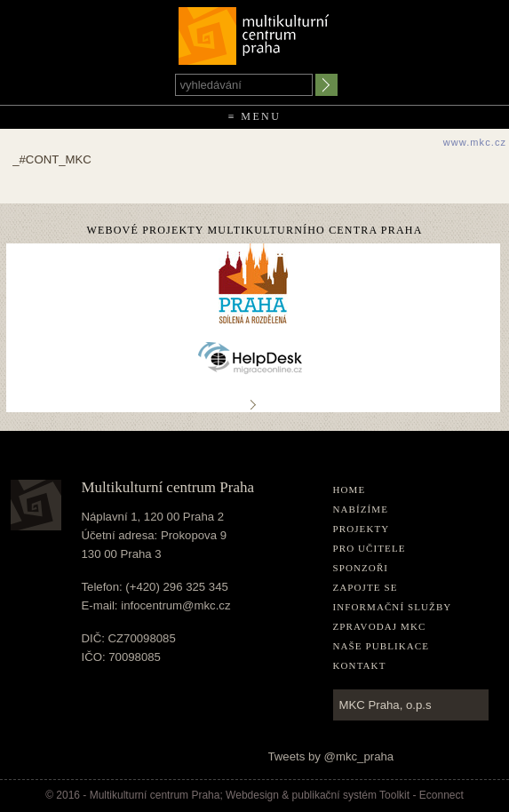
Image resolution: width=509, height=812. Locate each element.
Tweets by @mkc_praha (331, 756)
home (350, 490)
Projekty (362, 529)
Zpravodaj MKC (380, 626)
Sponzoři (361, 568)
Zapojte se (366, 587)
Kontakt (360, 665)
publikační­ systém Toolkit (351, 795)
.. (253, 404)
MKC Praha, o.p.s (386, 705)
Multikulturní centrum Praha (254, 32)
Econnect (441, 795)
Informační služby (393, 607)
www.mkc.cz (475, 142)
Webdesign (252, 795)
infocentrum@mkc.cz (175, 605)
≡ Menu (255, 116)
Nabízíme (361, 509)
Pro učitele (370, 548)
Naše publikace (382, 646)
